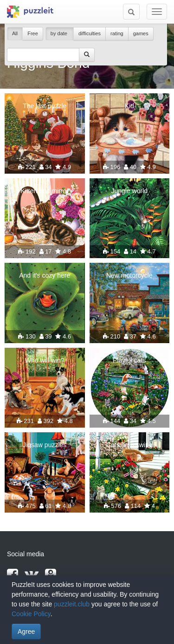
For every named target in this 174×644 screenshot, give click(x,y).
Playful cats (129, 360)
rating (117, 33)
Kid (129, 106)
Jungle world (129, 191)
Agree (26, 631)
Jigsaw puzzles (45, 445)
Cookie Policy (31, 614)
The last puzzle (45, 106)
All (15, 33)
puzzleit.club (72, 604)
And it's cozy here (45, 275)
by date (60, 33)
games (141, 33)
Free (33, 33)
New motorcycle (129, 275)
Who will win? (45, 360)
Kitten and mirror (45, 191)
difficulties (90, 33)
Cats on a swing (129, 445)
